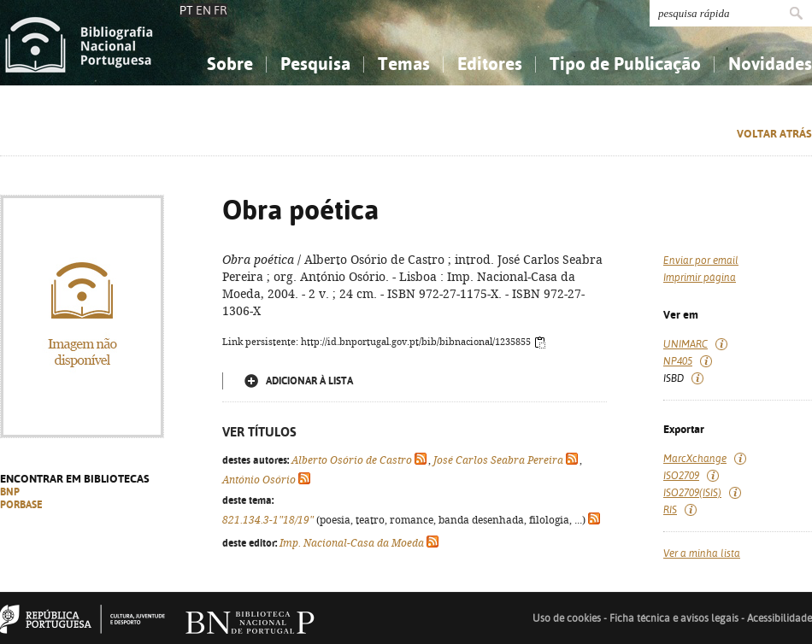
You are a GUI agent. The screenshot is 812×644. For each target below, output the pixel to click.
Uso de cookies (567, 618)
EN (203, 10)
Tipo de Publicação (625, 64)
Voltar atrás (774, 134)
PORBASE (21, 505)
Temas (404, 64)
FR (221, 10)
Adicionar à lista (309, 381)
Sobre (230, 64)
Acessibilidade (780, 618)
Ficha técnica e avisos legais (674, 618)
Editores (490, 64)
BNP (10, 492)
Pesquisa (315, 64)
